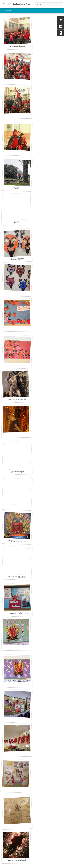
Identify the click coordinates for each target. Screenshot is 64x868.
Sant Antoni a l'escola (18, 613)
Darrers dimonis (18, 259)
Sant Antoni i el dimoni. (17, 860)
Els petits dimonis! (18, 46)
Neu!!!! (17, 188)
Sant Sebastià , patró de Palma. (20, 399)
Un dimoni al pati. (18, 472)
